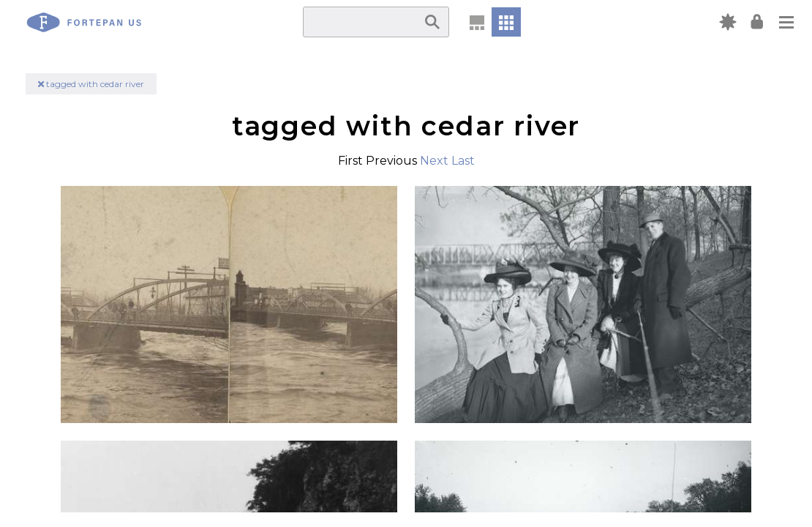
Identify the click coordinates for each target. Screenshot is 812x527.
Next (434, 161)
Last (463, 161)
